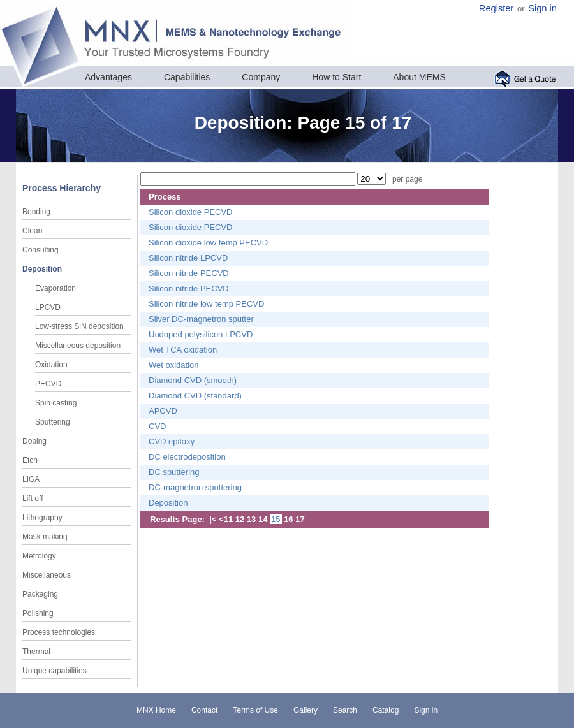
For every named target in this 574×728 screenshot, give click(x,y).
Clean (32, 231)
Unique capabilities (55, 671)
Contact (204, 710)
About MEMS (419, 77)
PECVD (48, 384)
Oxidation (51, 365)
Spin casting (56, 403)
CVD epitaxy (172, 441)
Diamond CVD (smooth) (193, 380)
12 (240, 519)
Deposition (42, 269)
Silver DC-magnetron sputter (201, 319)
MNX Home (156, 710)
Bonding (36, 212)
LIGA (31, 479)
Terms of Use (255, 710)
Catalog (386, 710)
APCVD (163, 411)
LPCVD (48, 307)
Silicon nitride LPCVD (188, 258)
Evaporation (55, 288)
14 (263, 519)
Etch (30, 460)
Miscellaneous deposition (78, 346)
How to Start (336, 77)
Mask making (45, 537)
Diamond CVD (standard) (195, 396)
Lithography (42, 518)
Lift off (33, 499)
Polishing (38, 613)
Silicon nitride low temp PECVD (206, 304)
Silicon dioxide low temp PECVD (208, 243)
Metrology (39, 556)
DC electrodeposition (187, 457)
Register (497, 8)
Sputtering (53, 422)
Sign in (542, 8)
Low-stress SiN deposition (79, 326)
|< (213, 519)
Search (345, 710)
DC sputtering (174, 472)
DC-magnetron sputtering (195, 487)
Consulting (40, 250)
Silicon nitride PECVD (189, 273)
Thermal (36, 652)
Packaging (40, 594)
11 (228, 519)
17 (300, 519)
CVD (157, 426)
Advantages (108, 77)
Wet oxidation (174, 365)
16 (288, 519)
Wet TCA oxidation (183, 350)
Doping (34, 441)
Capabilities (187, 77)
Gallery (305, 710)
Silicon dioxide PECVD (191, 212)
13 (251, 519)
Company (261, 77)
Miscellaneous (47, 575)
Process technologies (59, 632)
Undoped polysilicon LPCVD (201, 334)
